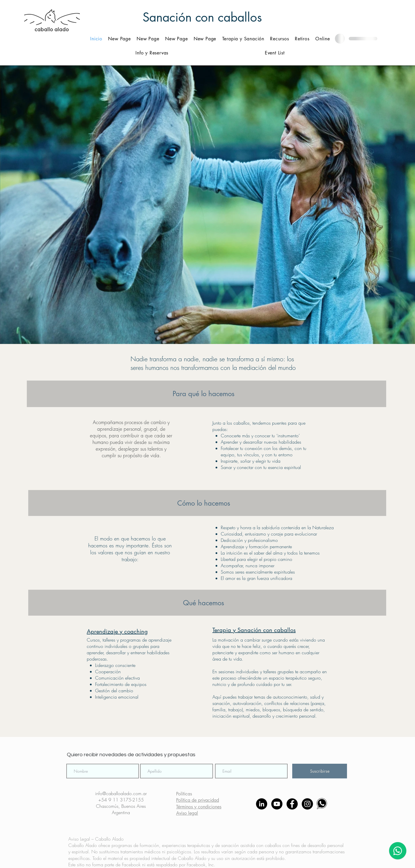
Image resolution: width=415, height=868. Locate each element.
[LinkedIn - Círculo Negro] (262, 804)
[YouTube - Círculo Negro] (277, 804)
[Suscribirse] (320, 771)
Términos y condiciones (199, 807)
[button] (280, 39)
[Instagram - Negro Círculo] (307, 804)
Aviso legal (187, 813)
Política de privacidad (198, 800)
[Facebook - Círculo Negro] (292, 804)
